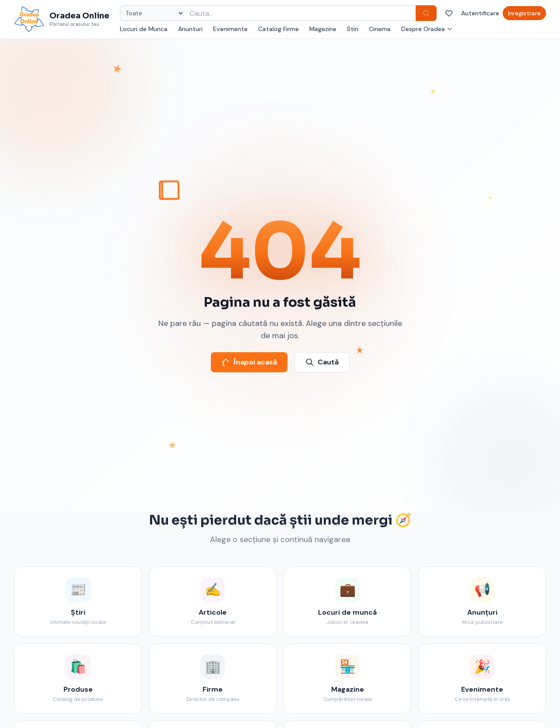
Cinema (380, 29)
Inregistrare (524, 13)
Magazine (323, 29)
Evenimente (230, 29)
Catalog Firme (278, 29)
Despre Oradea (427, 29)
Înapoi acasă (249, 362)
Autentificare (480, 13)
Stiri (353, 29)
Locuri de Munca (144, 29)
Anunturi (190, 29)
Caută (322, 362)
